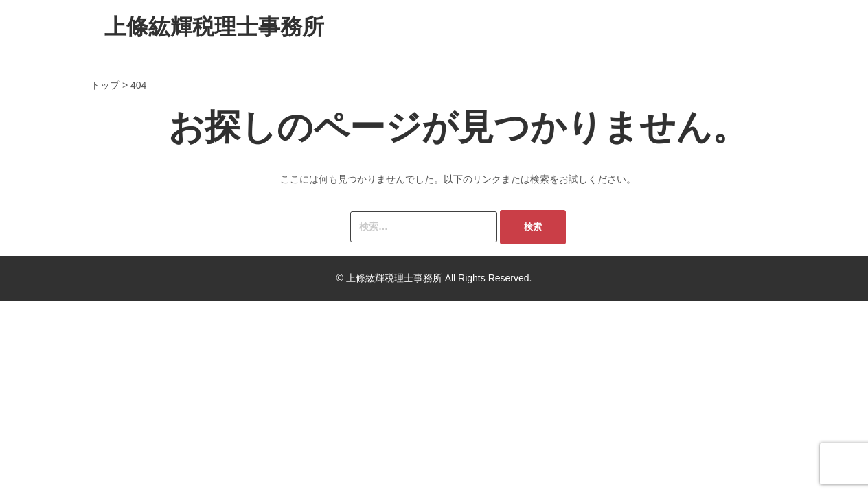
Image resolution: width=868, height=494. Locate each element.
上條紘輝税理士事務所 (214, 27)
